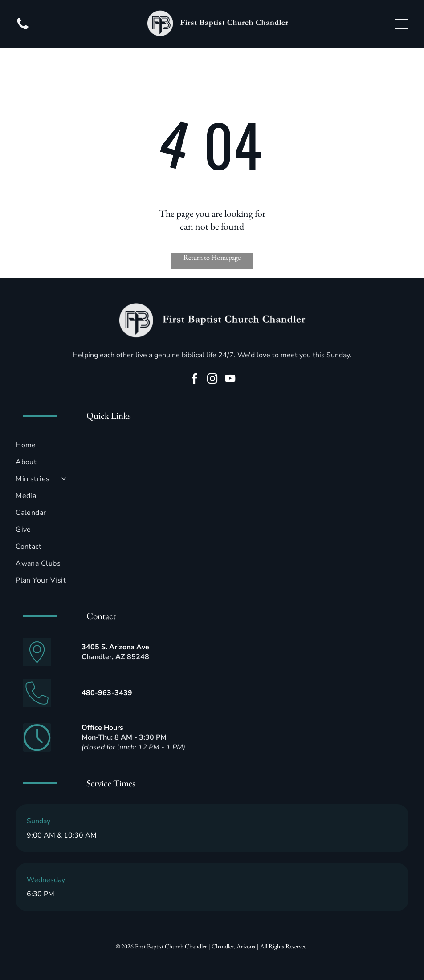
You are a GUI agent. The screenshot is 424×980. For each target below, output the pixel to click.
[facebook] (194, 380)
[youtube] (230, 380)
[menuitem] (212, 445)
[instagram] (212, 380)
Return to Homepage (212, 257)
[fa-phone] (23, 29)
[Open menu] (401, 24)
